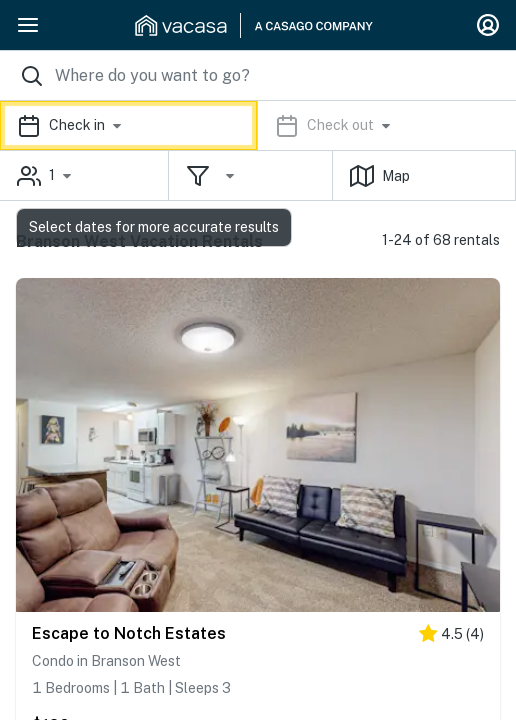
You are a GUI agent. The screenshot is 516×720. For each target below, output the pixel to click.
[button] (258, 125)
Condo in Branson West (106, 661)
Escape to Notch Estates (129, 633)
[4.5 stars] (451, 637)
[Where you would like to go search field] (258, 75)
